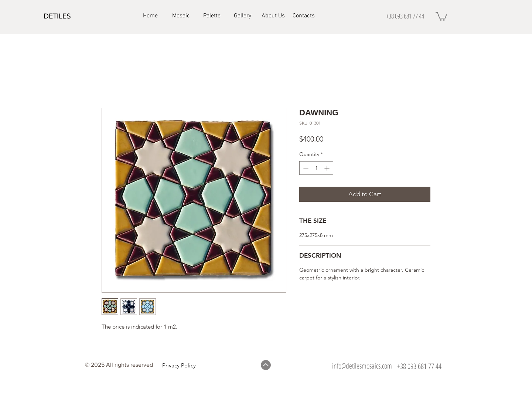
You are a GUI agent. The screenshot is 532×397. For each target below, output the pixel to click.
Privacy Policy (179, 365)
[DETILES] (70, 16)
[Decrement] (305, 168)
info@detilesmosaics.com (362, 366)
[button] (441, 16)
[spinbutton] (316, 168)
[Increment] (328, 168)
